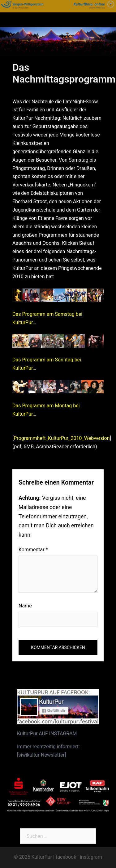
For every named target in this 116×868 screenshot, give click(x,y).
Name (25, 606)
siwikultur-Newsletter (41, 755)
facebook (66, 857)
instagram (91, 857)
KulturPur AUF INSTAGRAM (47, 734)
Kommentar (33, 550)
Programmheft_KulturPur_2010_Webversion (62, 438)
